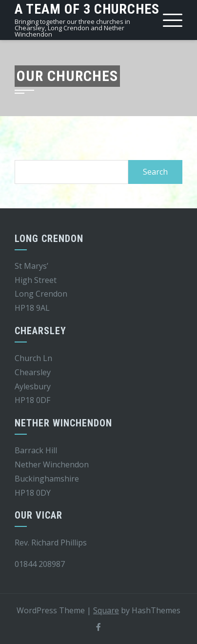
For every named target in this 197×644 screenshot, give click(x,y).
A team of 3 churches (87, 9)
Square (106, 610)
